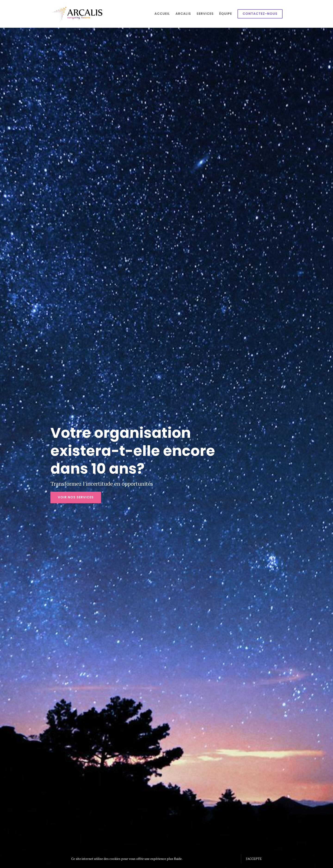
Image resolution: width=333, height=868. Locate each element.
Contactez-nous (260, 14)
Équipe (226, 14)
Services (205, 14)
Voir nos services (76, 497)
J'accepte (254, 859)
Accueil (162, 14)
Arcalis (183, 14)
